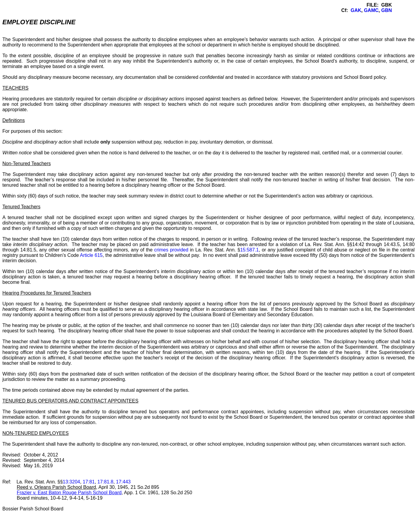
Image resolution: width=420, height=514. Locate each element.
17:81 (89, 482)
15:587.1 (249, 250)
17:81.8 (105, 482)
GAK (356, 10)
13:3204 (72, 482)
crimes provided (171, 250)
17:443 (123, 482)
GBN (386, 10)
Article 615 (91, 255)
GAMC (371, 10)
